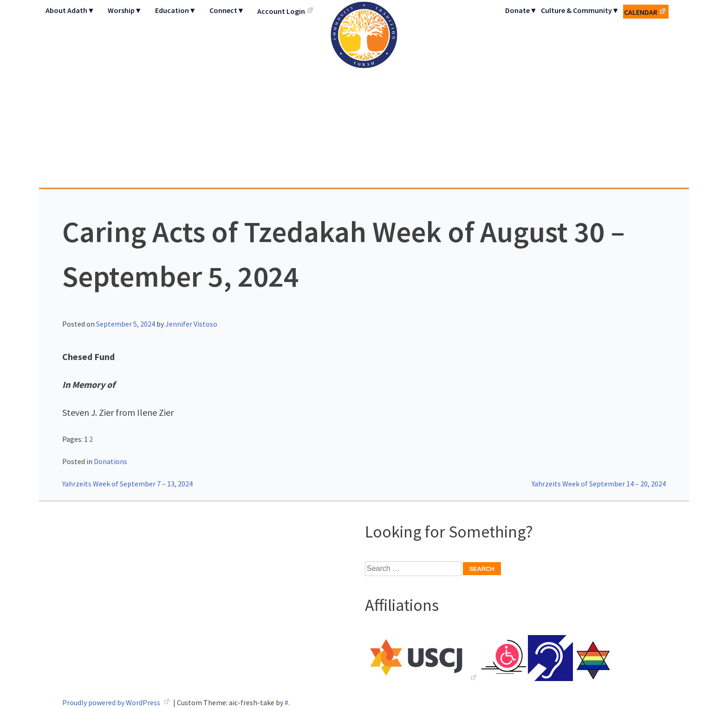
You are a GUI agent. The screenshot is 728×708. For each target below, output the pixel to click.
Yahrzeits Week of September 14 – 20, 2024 (599, 484)
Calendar (641, 12)
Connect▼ (227, 10)
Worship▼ (125, 10)
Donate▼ (521, 10)
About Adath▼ (70, 10)
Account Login (281, 11)
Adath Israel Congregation (364, 94)
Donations (110, 461)
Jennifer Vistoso (191, 324)
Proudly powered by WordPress (112, 702)
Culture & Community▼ (580, 10)
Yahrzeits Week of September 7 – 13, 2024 (127, 484)
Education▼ (176, 10)
